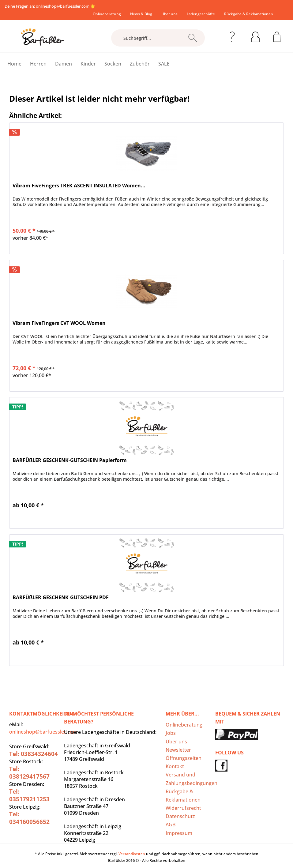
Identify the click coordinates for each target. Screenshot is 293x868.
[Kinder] (88, 64)
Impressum (179, 833)
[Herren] (38, 64)
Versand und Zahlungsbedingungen (189, 779)
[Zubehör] (140, 64)
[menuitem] (107, 14)
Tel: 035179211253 (29, 795)
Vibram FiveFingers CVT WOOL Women (59, 323)
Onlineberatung (107, 14)
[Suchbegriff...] (158, 38)
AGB (171, 825)
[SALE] (164, 64)
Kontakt (175, 766)
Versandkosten (132, 854)
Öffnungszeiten (184, 758)
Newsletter (178, 750)
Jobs (171, 733)
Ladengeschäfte (201, 14)
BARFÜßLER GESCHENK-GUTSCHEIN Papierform (70, 460)
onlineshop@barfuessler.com (63, 6)
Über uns (169, 14)
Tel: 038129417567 (29, 773)
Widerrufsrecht (183, 808)
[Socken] (113, 64)
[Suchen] (193, 38)
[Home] (14, 64)
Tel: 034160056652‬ (29, 818)
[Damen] (64, 64)
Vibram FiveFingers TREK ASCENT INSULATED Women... (79, 186)
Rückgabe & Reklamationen (249, 14)
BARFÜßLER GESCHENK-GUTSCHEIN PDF (61, 597)
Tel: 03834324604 (34, 754)
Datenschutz (180, 816)
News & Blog (141, 14)
